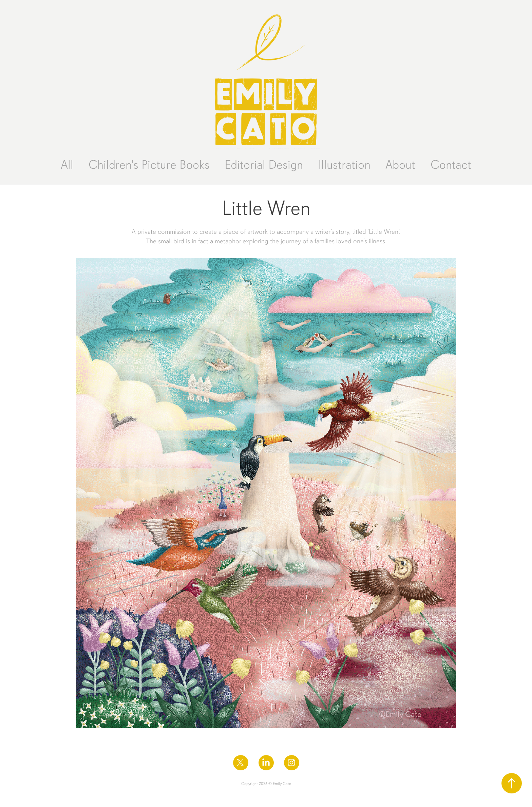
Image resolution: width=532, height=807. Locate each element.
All (67, 165)
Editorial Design (264, 165)
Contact (451, 165)
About (400, 165)
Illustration (344, 165)
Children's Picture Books (149, 165)
